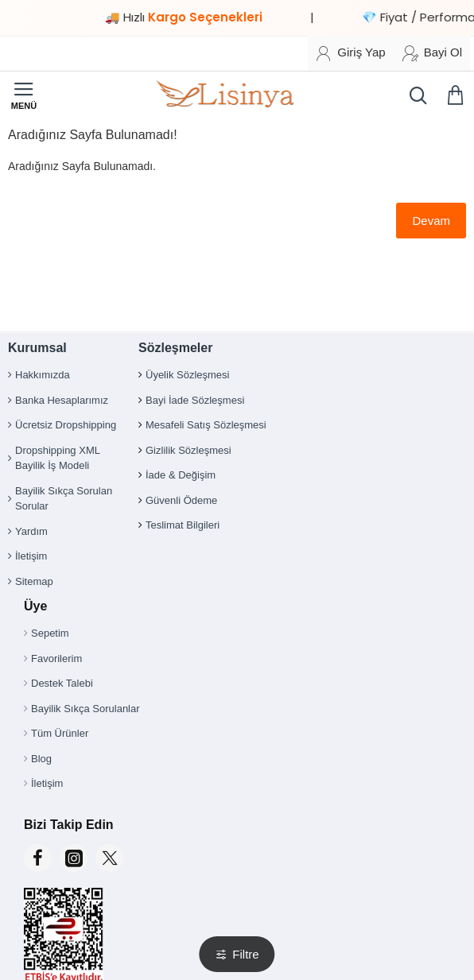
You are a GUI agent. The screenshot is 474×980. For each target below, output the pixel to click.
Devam (431, 221)
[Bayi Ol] (432, 53)
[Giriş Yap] (350, 53)
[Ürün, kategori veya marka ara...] (414, 95)
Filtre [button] (245, 954)
